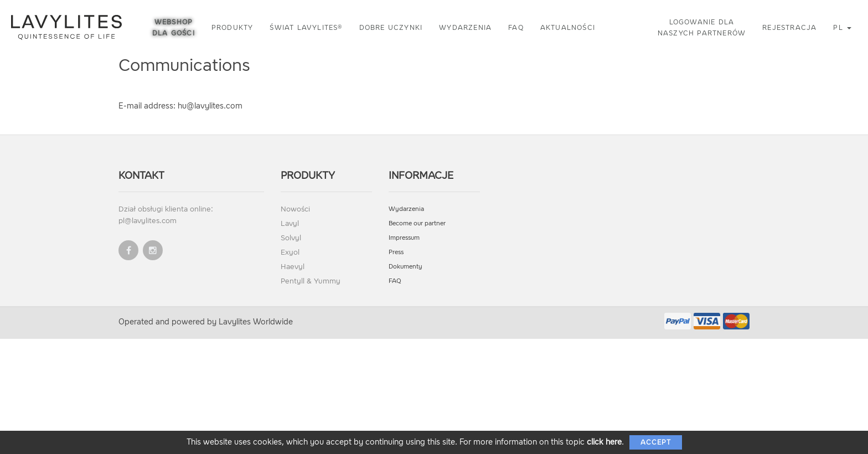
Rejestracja (789, 28)
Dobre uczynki (391, 28)
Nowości (295, 209)
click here (604, 442)
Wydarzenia (465, 28)
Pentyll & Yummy (311, 281)
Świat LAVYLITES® (306, 28)
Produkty (232, 28)
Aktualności (568, 28)
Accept (656, 442)
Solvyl (291, 238)
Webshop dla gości (174, 28)
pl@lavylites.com (148, 221)
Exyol (290, 252)
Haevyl (293, 267)
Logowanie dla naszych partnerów (702, 28)
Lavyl (290, 223)
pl (842, 28)
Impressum (404, 238)
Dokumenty (405, 267)
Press (396, 252)
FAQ (516, 28)
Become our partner (417, 223)
